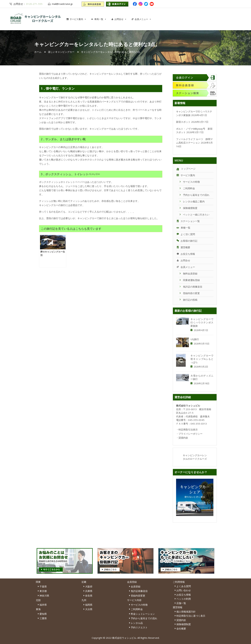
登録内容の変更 (189, 293)
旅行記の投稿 (188, 300)
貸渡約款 (183, 438)
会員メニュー (143, 19)
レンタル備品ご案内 (192, 201)
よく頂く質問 (186, 234)
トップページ (186, 169)
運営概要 (183, 247)
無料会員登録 (188, 273)
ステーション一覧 (188, 221)
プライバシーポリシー (190, 434)
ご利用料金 (187, 188)
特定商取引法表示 (188, 429)
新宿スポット (183, 122)
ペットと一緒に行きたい (194, 215)
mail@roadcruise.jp (62, 4)
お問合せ (121, 19)
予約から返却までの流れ (194, 195)
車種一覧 (183, 228)
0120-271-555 (34, 4)
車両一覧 (100, 19)
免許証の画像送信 (190, 287)
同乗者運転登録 (189, 280)
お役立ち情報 (186, 254)
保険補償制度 (188, 208)
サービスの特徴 (189, 182)
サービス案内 (78, 19)
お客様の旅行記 (187, 241)
